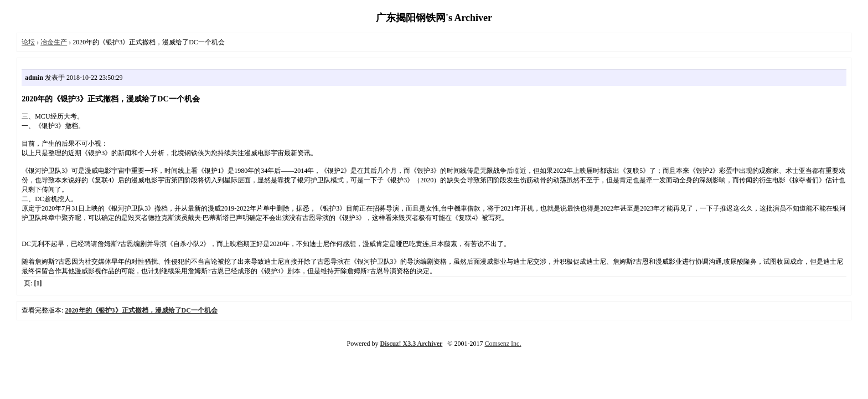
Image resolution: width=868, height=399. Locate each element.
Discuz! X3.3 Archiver (412, 344)
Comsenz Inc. (503, 344)
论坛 (28, 42)
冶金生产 (54, 42)
